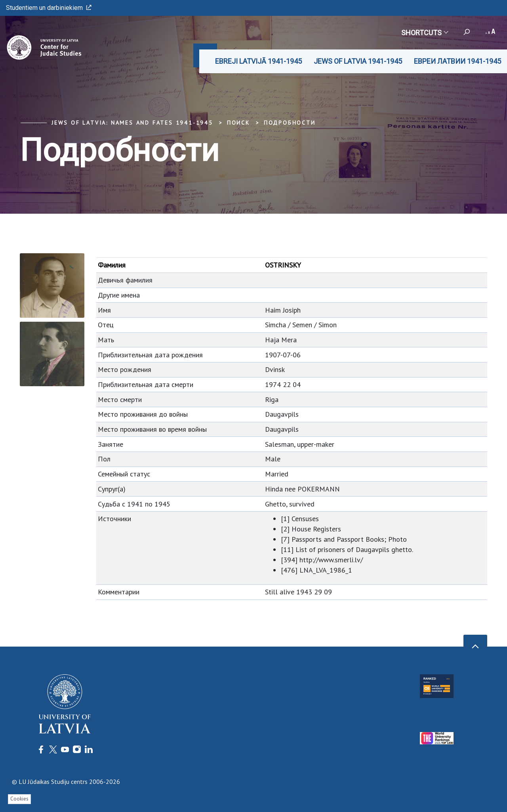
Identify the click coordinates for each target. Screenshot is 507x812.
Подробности (290, 123)
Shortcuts (424, 33)
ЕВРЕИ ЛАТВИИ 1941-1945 (457, 61)
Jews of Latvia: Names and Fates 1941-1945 (132, 123)
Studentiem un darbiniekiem (49, 8)
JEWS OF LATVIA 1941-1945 (358, 61)
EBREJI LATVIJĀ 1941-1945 (258, 61)
